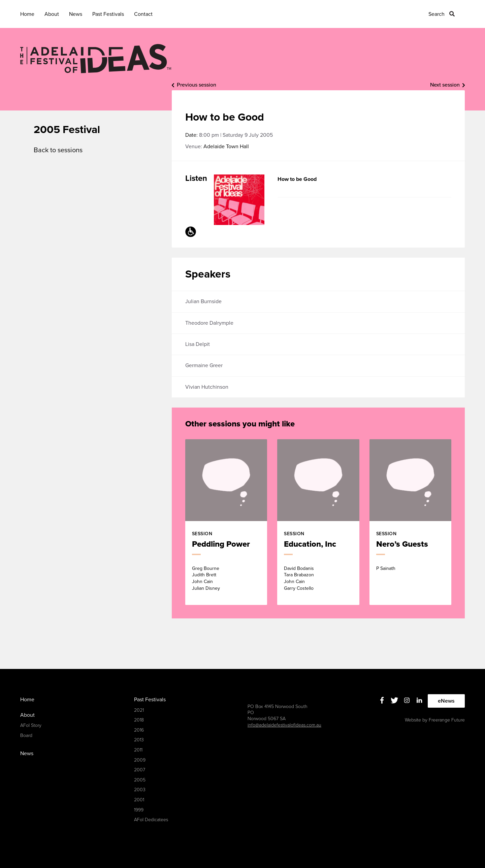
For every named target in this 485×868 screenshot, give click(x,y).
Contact (143, 14)
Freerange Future (447, 720)
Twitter (395, 700)
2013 (139, 740)
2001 (139, 800)
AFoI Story (31, 725)
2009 (140, 760)
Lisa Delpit (198, 344)
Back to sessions (58, 150)
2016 (139, 730)
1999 (139, 810)
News (76, 14)
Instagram (407, 700)
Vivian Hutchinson (207, 387)
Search (437, 14)
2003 (140, 790)
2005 (140, 780)
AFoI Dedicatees (151, 820)
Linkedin (419, 700)
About (52, 14)
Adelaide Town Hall (226, 147)
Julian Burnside (203, 301)
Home (27, 14)
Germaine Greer (204, 365)
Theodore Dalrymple (209, 323)
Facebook (382, 700)
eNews (446, 701)
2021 (139, 710)
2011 (138, 750)
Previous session (197, 85)
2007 (140, 770)
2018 (139, 720)
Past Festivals (108, 14)
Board (26, 735)
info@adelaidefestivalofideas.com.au (284, 725)
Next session (445, 85)
